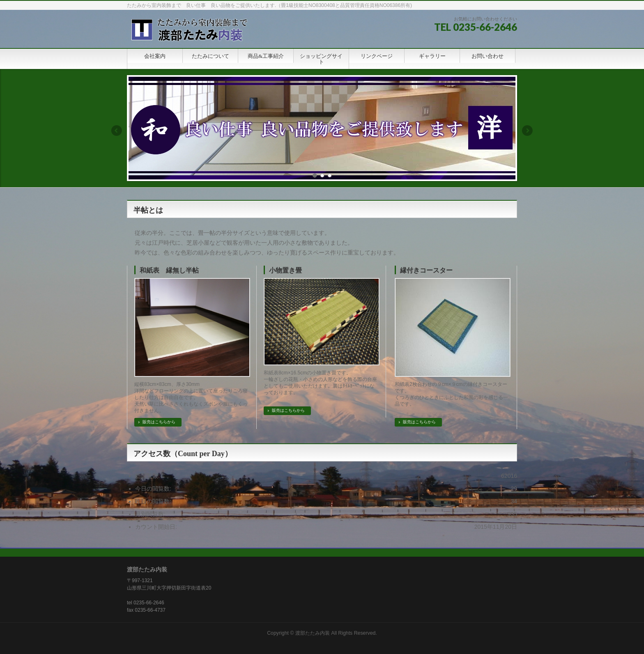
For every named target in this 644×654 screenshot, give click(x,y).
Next (528, 131)
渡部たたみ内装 (313, 633)
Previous (116, 131)
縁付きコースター (426, 270)
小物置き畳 (285, 270)
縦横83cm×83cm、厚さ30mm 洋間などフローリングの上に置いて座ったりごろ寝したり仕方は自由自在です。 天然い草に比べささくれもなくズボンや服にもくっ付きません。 (191, 397)
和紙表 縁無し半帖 (169, 270)
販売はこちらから (159, 422)
